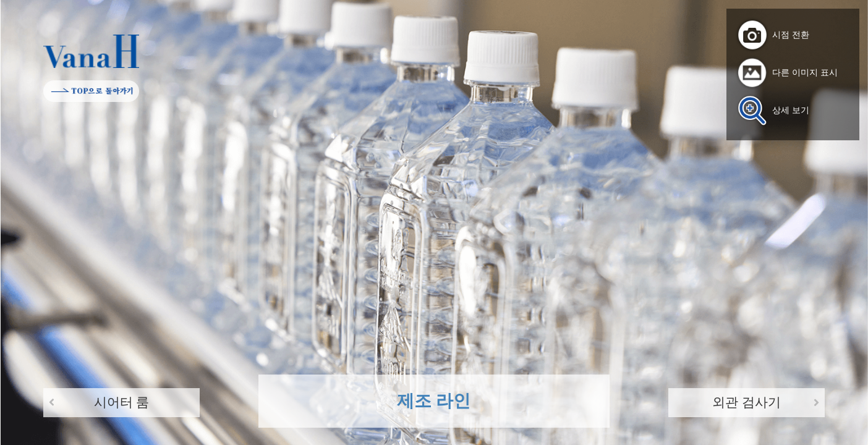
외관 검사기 (746, 402)
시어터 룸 (121, 402)
